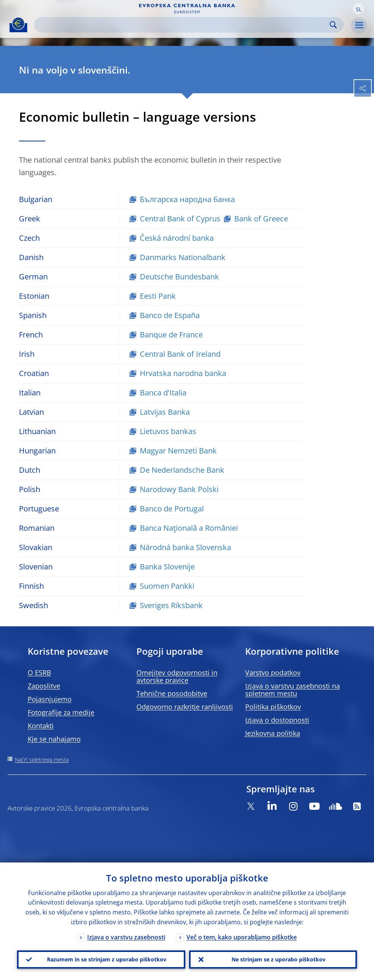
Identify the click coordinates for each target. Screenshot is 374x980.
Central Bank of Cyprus (180, 219)
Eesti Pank (158, 296)
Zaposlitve (44, 686)
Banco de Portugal (172, 509)
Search (333, 25)
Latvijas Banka (165, 412)
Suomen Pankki (167, 586)
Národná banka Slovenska (185, 547)
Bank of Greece (261, 219)
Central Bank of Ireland (180, 354)
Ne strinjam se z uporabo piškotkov (279, 959)
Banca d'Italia (163, 393)
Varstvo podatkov (273, 673)
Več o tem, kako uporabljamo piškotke (242, 937)
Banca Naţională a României (189, 528)
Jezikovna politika (273, 733)
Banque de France (171, 335)
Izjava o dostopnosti (277, 720)
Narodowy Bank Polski (179, 489)
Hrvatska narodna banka (183, 373)
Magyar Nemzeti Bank (178, 451)
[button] (358, 9)
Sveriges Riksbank (171, 605)
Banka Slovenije (167, 567)
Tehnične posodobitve (172, 693)
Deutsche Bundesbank (179, 277)
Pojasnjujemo (50, 699)
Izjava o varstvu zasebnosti (126, 937)
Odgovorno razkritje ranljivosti (185, 707)
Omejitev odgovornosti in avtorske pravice (177, 676)
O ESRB (39, 673)
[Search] (183, 25)
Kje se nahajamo (54, 739)
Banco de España (170, 315)
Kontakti (41, 726)
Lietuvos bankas (168, 431)
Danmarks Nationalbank (183, 257)
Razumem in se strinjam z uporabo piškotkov (107, 959)
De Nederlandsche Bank (182, 470)
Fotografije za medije (61, 712)
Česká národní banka (177, 238)
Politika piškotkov (273, 707)
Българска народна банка (187, 199)
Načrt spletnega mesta (42, 760)
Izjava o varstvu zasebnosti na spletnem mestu (293, 690)
